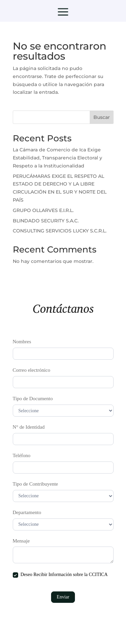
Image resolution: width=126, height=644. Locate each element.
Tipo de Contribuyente (35, 484)
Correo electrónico (32, 370)
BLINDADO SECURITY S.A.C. (46, 221)
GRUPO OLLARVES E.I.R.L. (43, 210)
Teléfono (22, 455)
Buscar (102, 117)
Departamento (27, 512)
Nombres (22, 342)
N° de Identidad (29, 427)
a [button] (63, 12)
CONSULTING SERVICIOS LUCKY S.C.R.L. (60, 231)
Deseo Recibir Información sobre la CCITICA (60, 575)
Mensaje (21, 541)
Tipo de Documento (33, 399)
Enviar (63, 597)
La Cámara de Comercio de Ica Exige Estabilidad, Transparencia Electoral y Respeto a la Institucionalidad (57, 158)
